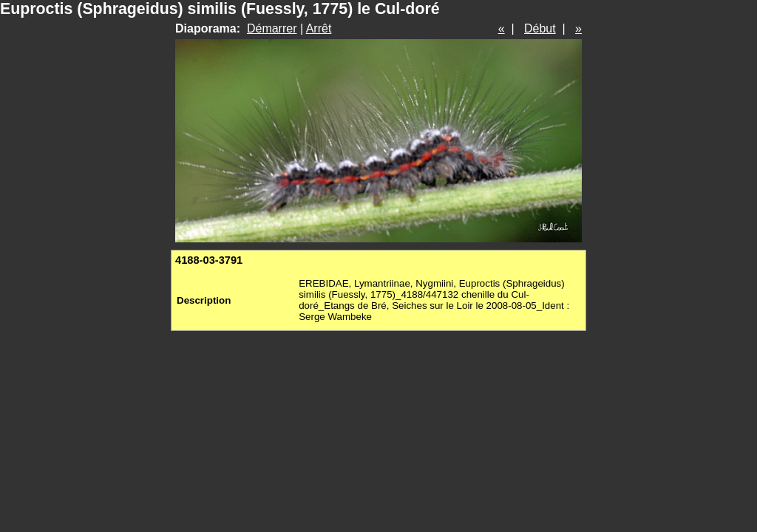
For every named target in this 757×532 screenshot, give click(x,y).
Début (540, 28)
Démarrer (272, 28)
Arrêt (319, 28)
